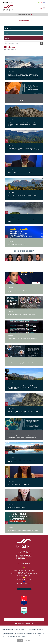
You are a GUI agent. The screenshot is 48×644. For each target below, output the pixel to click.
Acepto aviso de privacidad (26, 624)
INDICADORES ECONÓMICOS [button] (24, 14)
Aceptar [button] (20, 640)
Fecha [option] (7, 38)
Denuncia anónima (24, 589)
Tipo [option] (7, 33)
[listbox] (24, 28)
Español (6, 2)
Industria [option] (8, 28)
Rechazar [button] (28, 640)
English (12, 2)
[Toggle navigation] (44, 8)
